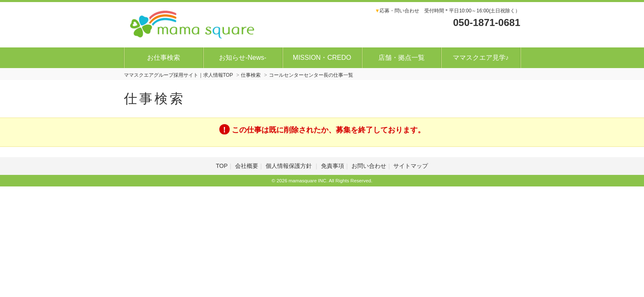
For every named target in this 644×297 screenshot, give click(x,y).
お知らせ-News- (243, 58)
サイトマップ (411, 166)
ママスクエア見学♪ (481, 58)
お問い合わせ (369, 166)
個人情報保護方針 (290, 166)
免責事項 (333, 166)
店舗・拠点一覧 (402, 58)
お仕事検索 (164, 58)
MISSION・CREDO (322, 58)
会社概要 (247, 166)
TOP (222, 166)
